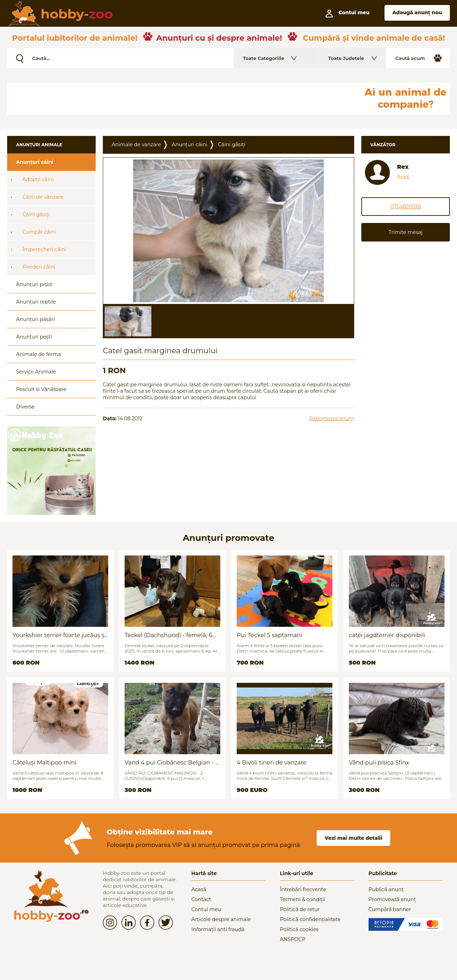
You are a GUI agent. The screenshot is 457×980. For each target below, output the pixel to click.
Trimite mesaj (405, 232)
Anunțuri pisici (34, 284)
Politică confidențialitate (310, 919)
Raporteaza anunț (332, 418)
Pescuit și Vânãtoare (41, 389)
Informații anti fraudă (218, 929)
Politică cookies (299, 929)
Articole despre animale (221, 919)
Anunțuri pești (34, 337)
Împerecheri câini (44, 249)
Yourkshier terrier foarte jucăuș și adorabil (59, 635)
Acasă (199, 889)
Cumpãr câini (39, 232)
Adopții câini (38, 179)
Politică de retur (300, 909)
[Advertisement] (180, 98)
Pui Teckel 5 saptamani (269, 635)
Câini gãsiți (36, 214)
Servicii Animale (36, 372)
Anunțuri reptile (36, 302)
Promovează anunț (392, 899)
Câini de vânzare (43, 197)
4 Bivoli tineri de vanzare (272, 763)
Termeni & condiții (303, 899)
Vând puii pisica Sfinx (379, 763)
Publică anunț (386, 889)
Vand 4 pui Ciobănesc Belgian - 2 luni (172, 763)
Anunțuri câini (35, 162)
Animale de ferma (39, 354)
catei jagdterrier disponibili (387, 635)
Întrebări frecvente (303, 889)
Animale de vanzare (136, 144)
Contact (201, 899)
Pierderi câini (39, 267)
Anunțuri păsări (35, 319)
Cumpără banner (390, 909)
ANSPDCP (293, 939)
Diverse (25, 407)
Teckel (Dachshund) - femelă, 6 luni (168, 635)
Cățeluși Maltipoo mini (44, 763)
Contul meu (206, 909)
